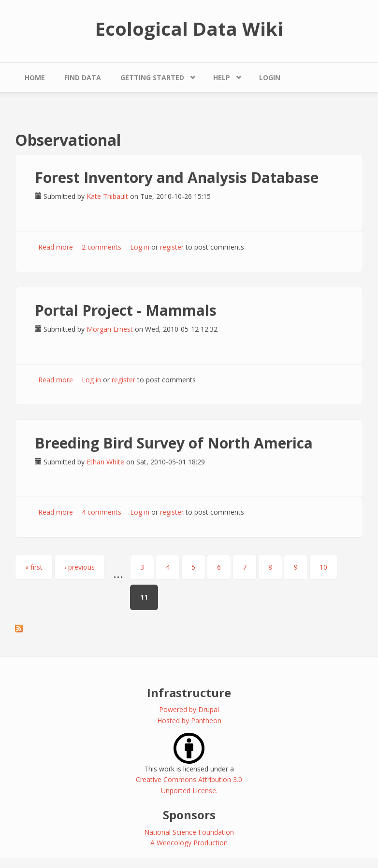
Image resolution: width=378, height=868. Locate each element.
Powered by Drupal (189, 709)
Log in (140, 247)
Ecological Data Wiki (189, 28)
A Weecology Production (189, 843)
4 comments (102, 512)
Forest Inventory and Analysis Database (177, 177)
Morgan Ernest (110, 329)
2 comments (102, 247)
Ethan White (105, 462)
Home (35, 77)
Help (222, 77)
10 (323, 567)
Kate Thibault (107, 196)
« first (34, 567)
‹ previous (80, 567)
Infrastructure (189, 693)
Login (270, 77)
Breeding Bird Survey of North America (174, 443)
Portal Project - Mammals (126, 310)
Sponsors (189, 815)
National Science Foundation (189, 832)
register (172, 247)
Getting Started (152, 77)
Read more (56, 247)
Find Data (83, 77)
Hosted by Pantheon (189, 721)
